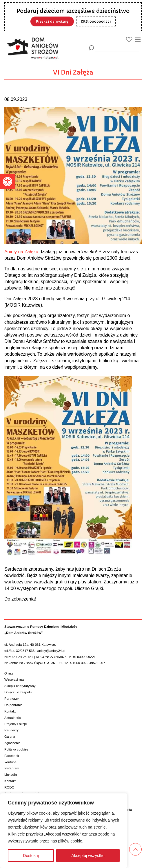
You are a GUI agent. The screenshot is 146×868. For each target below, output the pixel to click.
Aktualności (13, 718)
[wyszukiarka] (117, 48)
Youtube (10, 762)
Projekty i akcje (15, 724)
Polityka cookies (16, 749)
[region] (64, 831)
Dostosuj (31, 856)
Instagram (12, 768)
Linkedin (11, 775)
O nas (9, 673)
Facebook (12, 756)
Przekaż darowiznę (52, 21)
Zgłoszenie (12, 743)
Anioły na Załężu (21, 252)
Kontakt (10, 711)
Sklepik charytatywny (20, 686)
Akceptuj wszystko (88, 856)
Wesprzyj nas (14, 679)
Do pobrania (13, 705)
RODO (9, 787)
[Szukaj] (91, 48)
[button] (8, 182)
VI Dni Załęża (73, 72)
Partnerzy (11, 699)
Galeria (10, 737)
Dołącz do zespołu (18, 692)
